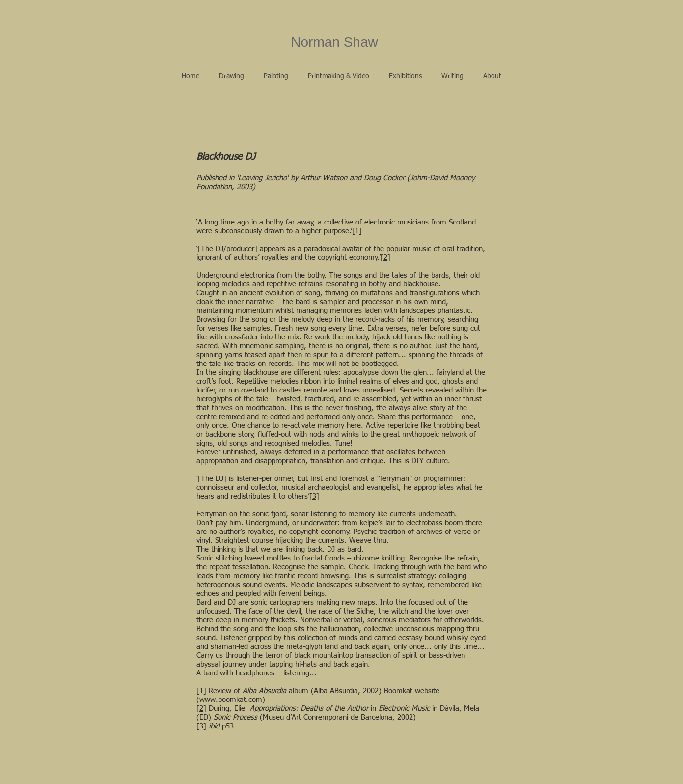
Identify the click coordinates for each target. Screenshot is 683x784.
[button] (232, 76)
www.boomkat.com (231, 700)
